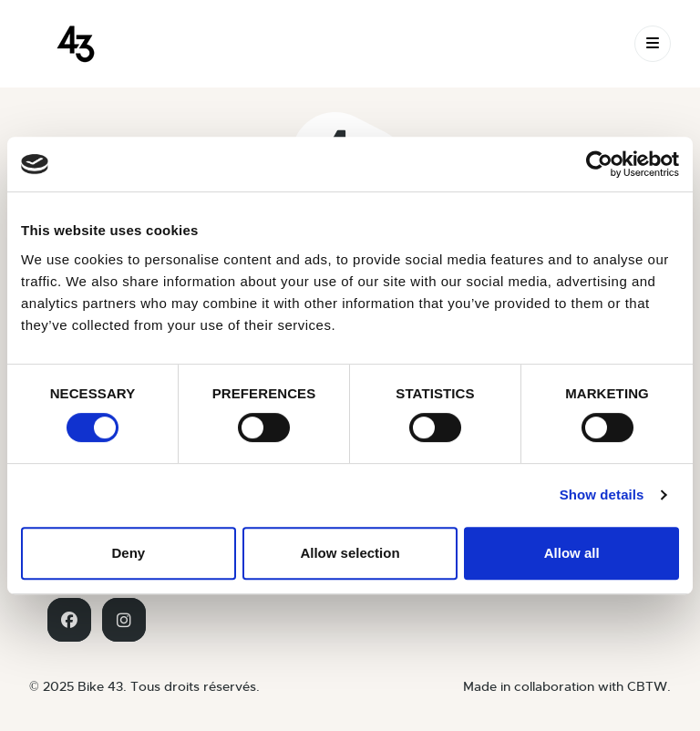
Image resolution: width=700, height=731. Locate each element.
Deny (128, 553)
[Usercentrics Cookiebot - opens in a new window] (599, 164)
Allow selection (350, 553)
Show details (602, 494)
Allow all (572, 553)
